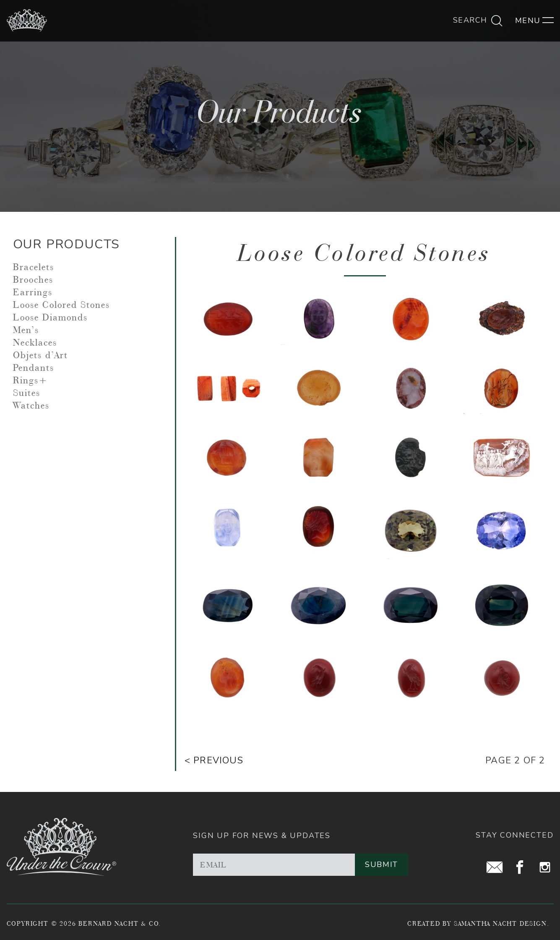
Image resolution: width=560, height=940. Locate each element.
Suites (27, 393)
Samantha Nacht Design (500, 923)
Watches (31, 405)
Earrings (33, 292)
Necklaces (35, 342)
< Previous (214, 760)
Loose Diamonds (50, 317)
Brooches (33, 279)
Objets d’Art (40, 355)
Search (478, 20)
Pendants (34, 367)
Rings (26, 380)
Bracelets (34, 267)
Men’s (26, 330)
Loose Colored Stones (61, 305)
